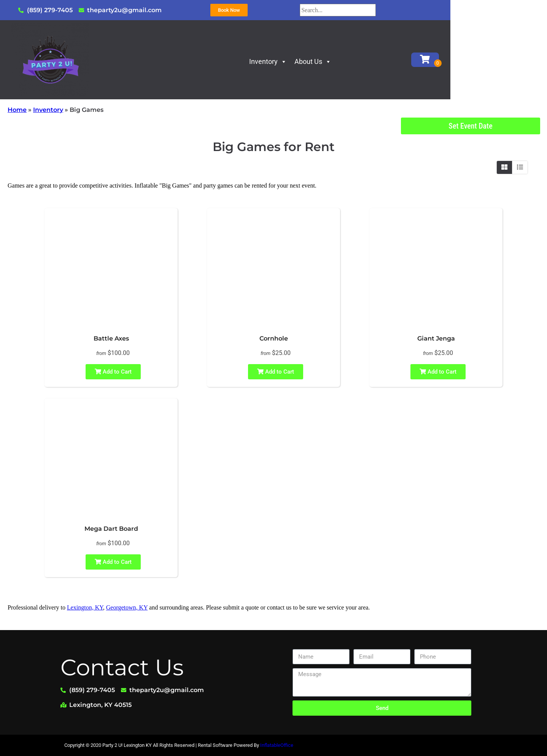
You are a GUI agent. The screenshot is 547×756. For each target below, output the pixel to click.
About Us (362, 61)
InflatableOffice (277, 745)
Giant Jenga (436, 338)
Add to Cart (113, 372)
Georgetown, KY (127, 607)
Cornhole (274, 338)
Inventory (317, 61)
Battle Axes (111, 338)
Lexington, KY (85, 607)
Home (17, 110)
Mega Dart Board (111, 529)
